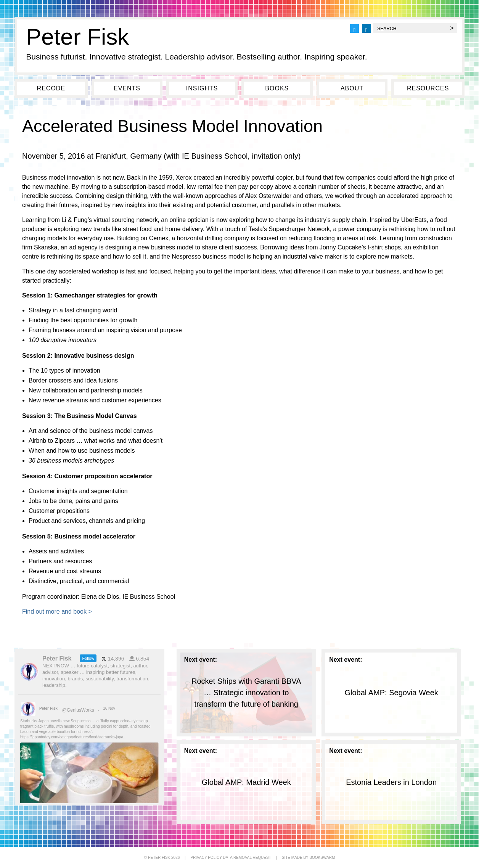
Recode (51, 88)
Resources (428, 88)
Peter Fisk (77, 37)
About (352, 88)
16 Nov (109, 708)
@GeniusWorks (78, 710)
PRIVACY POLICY (206, 858)
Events (127, 88)
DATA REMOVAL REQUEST (247, 858)
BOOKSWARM (322, 858)
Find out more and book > (57, 612)
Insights (202, 88)
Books (277, 88)
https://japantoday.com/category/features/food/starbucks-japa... (73, 737)
